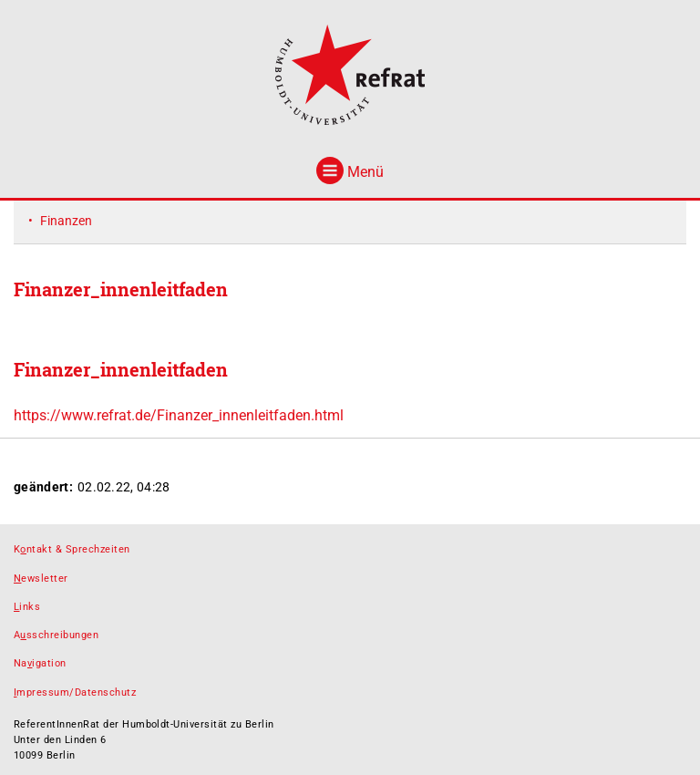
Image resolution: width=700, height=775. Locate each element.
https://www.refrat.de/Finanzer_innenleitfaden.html (179, 415)
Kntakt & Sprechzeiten (72, 549)
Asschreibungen (56, 635)
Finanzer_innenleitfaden (121, 369)
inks (27, 607)
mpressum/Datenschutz (75, 692)
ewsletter (41, 579)
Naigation (40, 663)
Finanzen (66, 221)
